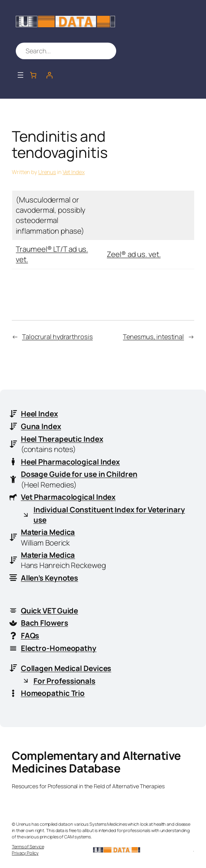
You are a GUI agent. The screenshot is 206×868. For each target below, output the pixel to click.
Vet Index (74, 172)
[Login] (49, 75)
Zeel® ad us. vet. (134, 254)
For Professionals (64, 681)
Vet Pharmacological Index (68, 497)
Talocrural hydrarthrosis (58, 337)
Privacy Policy (25, 853)
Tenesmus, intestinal (153, 337)
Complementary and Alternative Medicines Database (96, 762)
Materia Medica (48, 532)
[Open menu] (20, 75)
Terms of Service (28, 846)
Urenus (47, 172)
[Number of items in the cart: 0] (33, 75)
